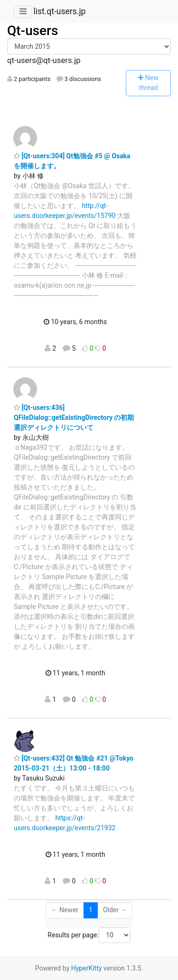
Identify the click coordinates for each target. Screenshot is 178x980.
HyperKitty (87, 968)
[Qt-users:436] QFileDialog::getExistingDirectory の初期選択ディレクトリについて (74, 417)
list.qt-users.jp (59, 11)
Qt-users (33, 31)
